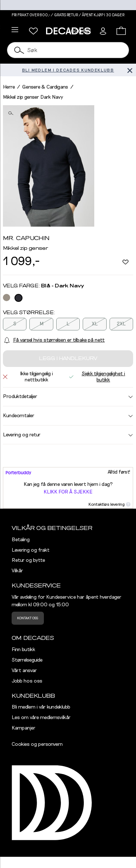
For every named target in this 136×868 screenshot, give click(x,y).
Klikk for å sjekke (68, 492)
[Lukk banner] (130, 70)
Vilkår (17, 571)
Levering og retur (68, 435)
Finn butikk (23, 650)
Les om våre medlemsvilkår (41, 718)
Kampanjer (24, 728)
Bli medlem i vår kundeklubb (41, 707)
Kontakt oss (28, 618)
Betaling (21, 540)
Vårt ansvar (24, 671)
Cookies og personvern (37, 744)
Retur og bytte (28, 560)
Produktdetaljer (68, 397)
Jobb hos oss (27, 681)
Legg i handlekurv (68, 359)
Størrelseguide (27, 660)
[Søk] (19, 50)
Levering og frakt (31, 550)
